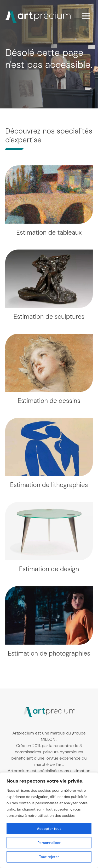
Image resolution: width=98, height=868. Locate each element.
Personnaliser (49, 843)
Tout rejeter (49, 857)
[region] (49, 820)
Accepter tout (49, 829)
